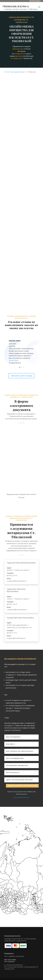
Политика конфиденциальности (21, 797)
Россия (7, 72)
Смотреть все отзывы (21, 376)
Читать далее (14, 360)
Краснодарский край (17, 72)
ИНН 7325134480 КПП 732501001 (10, 961)
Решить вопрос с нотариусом (22, 786)
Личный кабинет (35, 1)
